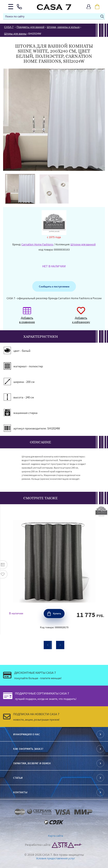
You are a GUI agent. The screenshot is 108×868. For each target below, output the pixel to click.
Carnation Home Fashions (37, 244)
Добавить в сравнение (27, 317)
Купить (57, 613)
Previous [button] (48, 645)
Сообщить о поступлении (54, 286)
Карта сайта (56, 836)
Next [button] (60, 645)
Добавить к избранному (81, 317)
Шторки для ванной (83, 244)
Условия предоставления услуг (56, 858)
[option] (20, 189)
